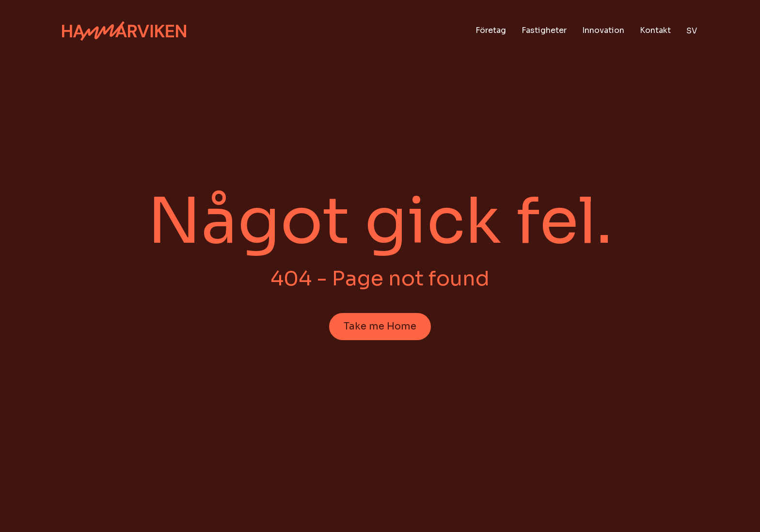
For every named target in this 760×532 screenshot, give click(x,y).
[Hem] (124, 31)
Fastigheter (544, 30)
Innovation (603, 30)
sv (692, 31)
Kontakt (655, 30)
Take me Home (380, 326)
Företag (491, 30)
